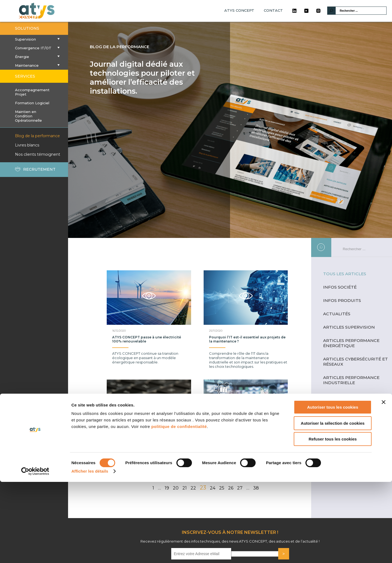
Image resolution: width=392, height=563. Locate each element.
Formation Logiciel (32, 103)
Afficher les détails (90, 552)
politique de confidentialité (179, 508)
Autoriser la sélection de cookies (333, 504)
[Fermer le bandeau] (384, 483)
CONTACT (273, 10)
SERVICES (25, 76)
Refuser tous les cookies (333, 520)
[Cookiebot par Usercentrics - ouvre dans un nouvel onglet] (35, 552)
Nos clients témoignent (38, 154)
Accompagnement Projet (32, 92)
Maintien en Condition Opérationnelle (28, 116)
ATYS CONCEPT (239, 10)
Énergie (34, 57)
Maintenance (34, 65)
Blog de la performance (37, 136)
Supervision (34, 39)
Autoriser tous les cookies (333, 488)
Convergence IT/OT (34, 48)
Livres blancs (27, 145)
